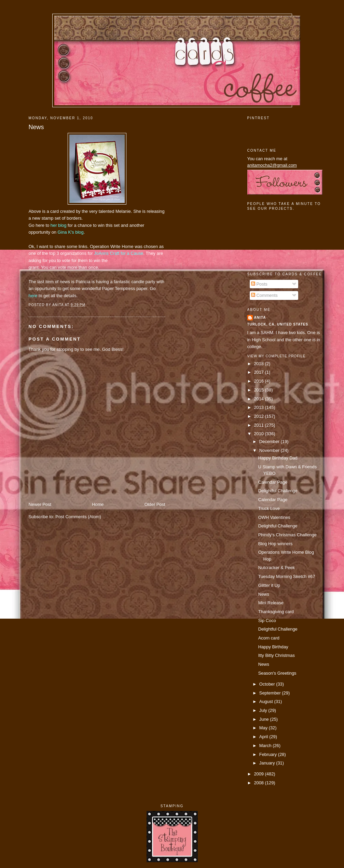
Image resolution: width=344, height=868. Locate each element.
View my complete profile (277, 356)
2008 (259, 783)
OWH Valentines (274, 517)
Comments (264, 295)
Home (98, 504)
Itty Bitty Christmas (277, 655)
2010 (259, 434)
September (271, 693)
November (270, 450)
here (33, 296)
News (36, 127)
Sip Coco (267, 621)
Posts (259, 284)
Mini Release (271, 603)
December (270, 442)
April (264, 737)
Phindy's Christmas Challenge (287, 535)
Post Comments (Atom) (78, 517)
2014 (259, 399)
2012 (259, 416)
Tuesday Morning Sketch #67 (287, 576)
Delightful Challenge (278, 491)
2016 (259, 381)
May (264, 728)
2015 (259, 390)
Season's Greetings (277, 673)
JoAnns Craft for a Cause (119, 253)
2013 (259, 407)
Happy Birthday (273, 647)
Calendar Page (273, 482)
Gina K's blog (71, 232)
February (269, 754)
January (268, 763)
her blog (58, 225)
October (268, 684)
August (267, 701)
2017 (259, 372)
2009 (259, 774)
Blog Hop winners (276, 544)
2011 (259, 425)
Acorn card (269, 638)
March (266, 746)
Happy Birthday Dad (278, 458)
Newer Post (40, 504)
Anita (260, 318)
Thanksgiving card (276, 612)
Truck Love (269, 508)
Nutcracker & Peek (277, 568)
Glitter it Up (269, 585)
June (265, 719)
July (264, 710)
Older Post (155, 504)
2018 (259, 364)
